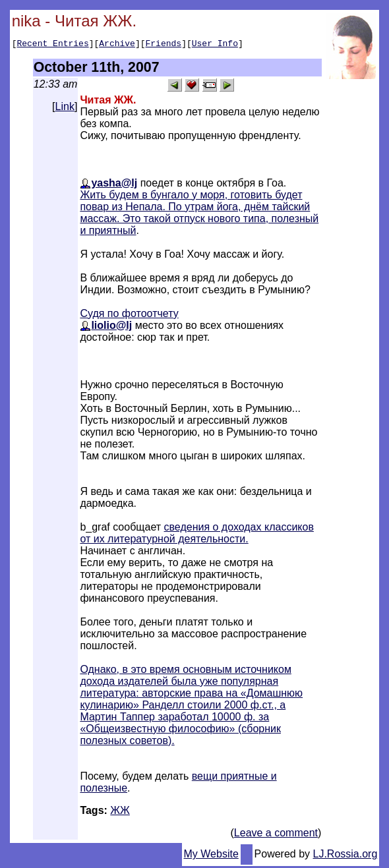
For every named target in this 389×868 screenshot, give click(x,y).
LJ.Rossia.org (345, 856)
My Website (211, 856)
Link (65, 108)
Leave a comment (276, 835)
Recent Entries (52, 45)
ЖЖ (120, 812)
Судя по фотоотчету (129, 315)
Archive (117, 45)
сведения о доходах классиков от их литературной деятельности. (197, 535)
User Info (215, 45)
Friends (164, 45)
